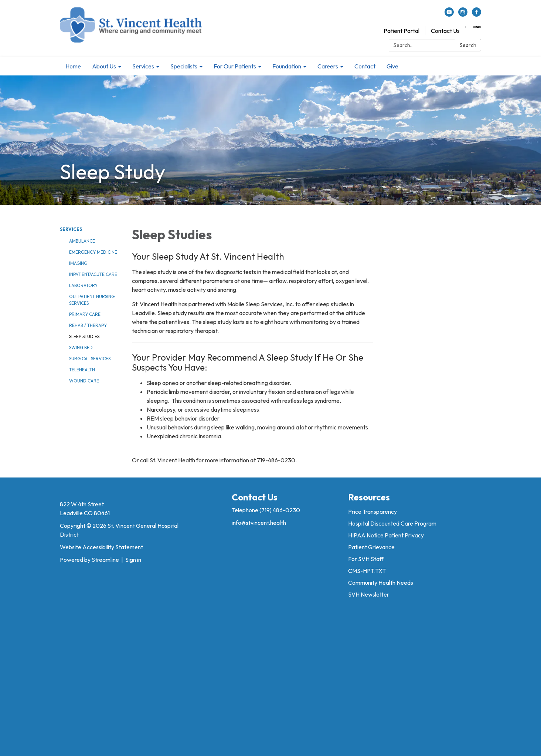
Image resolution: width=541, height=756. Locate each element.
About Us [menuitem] (104, 66)
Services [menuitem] (143, 66)
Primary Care (85, 314)
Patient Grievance (371, 547)
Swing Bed (81, 347)
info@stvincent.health (259, 523)
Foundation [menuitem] (287, 66)
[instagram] (463, 14)
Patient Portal (402, 31)
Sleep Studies (84, 336)
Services (71, 229)
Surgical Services (90, 359)
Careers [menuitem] (328, 66)
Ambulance (82, 241)
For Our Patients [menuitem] (235, 66)
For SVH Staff (366, 559)
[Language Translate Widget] (477, 27)
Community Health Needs (381, 583)
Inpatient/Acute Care (93, 274)
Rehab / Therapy (88, 325)
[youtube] (449, 14)
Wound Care (84, 381)
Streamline (105, 560)
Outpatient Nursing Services (92, 300)
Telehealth (82, 370)
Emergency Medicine (93, 252)
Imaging (78, 263)
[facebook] (477, 14)
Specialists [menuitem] (184, 66)
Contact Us (445, 31)
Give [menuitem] (392, 66)
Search (468, 45)
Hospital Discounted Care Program (392, 523)
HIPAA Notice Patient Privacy (386, 535)
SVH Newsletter (369, 594)
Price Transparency (372, 512)
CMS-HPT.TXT (367, 571)
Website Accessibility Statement (101, 547)
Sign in (133, 560)
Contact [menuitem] (365, 66)
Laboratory (83, 285)
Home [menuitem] (73, 66)
